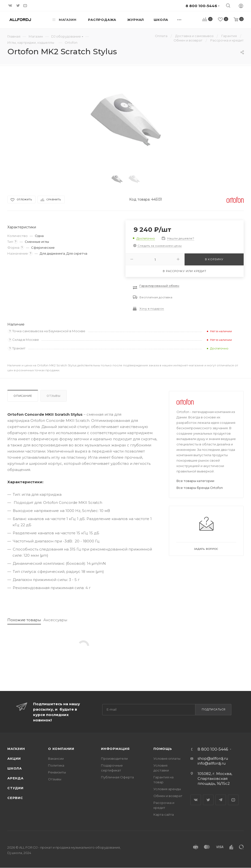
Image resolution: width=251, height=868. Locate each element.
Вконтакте (196, 800)
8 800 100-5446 (213, 749)
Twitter (208, 800)
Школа (15, 768)
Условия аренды (167, 789)
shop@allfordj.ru (213, 758)
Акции (14, 758)
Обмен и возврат (168, 796)
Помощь (163, 749)
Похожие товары (24, 620)
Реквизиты (57, 772)
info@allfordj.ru (212, 763)
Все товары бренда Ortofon (200, 488)
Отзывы (54, 396)
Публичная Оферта (117, 777)
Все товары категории (195, 481)
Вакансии (56, 758)
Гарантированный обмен (159, 286)
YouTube (233, 800)
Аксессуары (55, 620)
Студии (15, 788)
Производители (114, 758)
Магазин (16, 749)
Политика (56, 765)
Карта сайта (164, 814)
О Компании (61, 749)
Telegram (221, 800)
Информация (115, 749)
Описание (23, 396)
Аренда (15, 778)
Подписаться (214, 709)
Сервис (15, 798)
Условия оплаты (167, 758)
